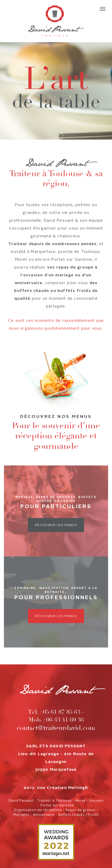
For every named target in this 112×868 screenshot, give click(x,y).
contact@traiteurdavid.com (56, 728)
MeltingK (78, 788)
